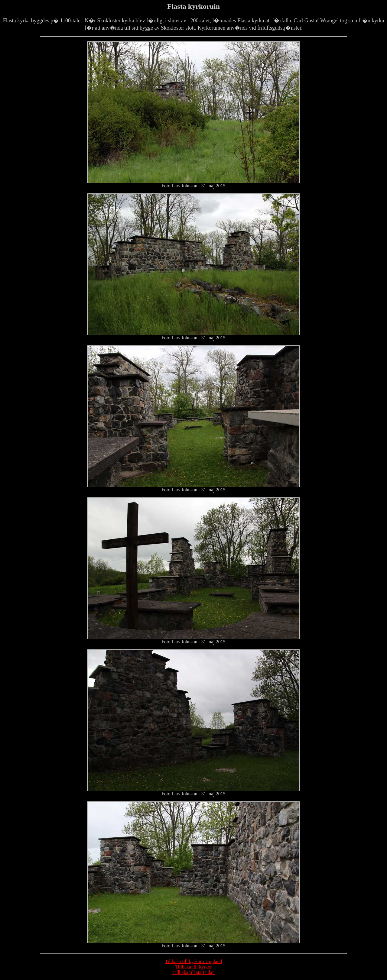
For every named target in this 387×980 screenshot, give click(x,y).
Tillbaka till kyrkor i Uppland (194, 961)
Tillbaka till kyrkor (193, 967)
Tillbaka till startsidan (193, 972)
